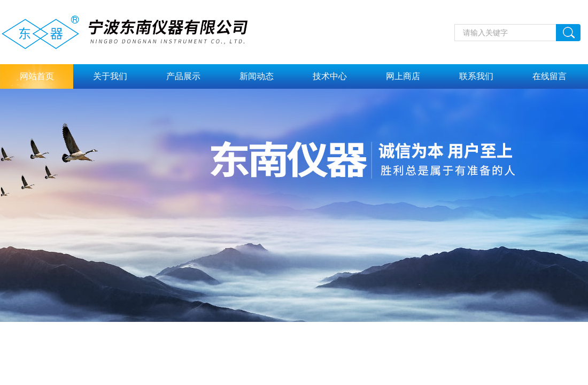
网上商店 (403, 76)
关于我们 (110, 76)
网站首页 (37, 76)
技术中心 (330, 76)
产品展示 (183, 76)
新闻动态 (257, 76)
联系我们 (476, 76)
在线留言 (550, 76)
